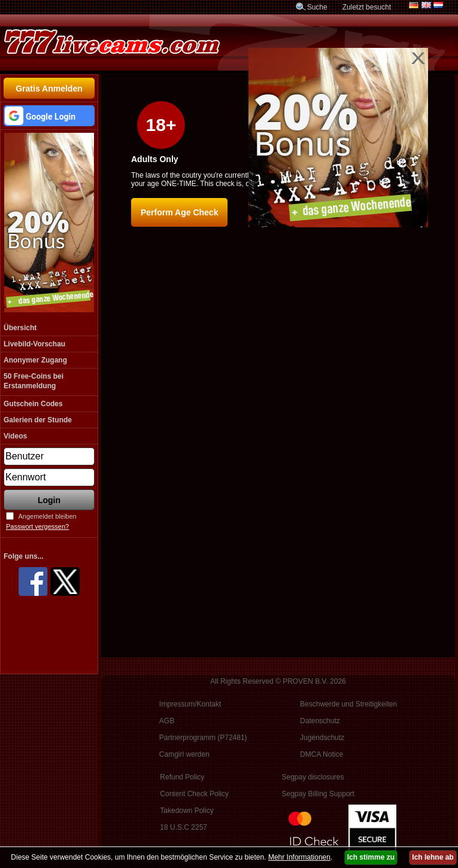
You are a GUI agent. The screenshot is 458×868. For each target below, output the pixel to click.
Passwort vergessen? (37, 526)
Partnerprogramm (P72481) (203, 738)
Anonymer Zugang (35, 360)
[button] (49, 116)
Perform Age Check (179, 212)
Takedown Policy (186, 811)
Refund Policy (182, 777)
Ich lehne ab (433, 857)
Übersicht (20, 328)
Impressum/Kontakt (190, 704)
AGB (167, 721)
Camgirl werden (184, 754)
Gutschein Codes (33, 404)
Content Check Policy (194, 794)
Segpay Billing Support (318, 794)
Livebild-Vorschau (34, 344)
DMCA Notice (321, 754)
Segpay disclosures (313, 777)
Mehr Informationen (299, 857)
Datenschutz (320, 721)
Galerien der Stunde (38, 420)
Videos (15, 436)
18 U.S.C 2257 (183, 827)
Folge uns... (24, 556)
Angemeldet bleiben (47, 516)
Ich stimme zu (371, 857)
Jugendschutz (322, 738)
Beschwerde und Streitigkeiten (348, 704)
